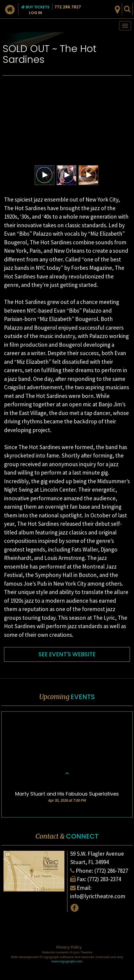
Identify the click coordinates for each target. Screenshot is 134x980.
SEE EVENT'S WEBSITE (67, 654)
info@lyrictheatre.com (98, 896)
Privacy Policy (69, 947)
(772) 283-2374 (104, 879)
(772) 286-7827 (111, 871)
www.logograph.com (67, 961)
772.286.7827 (68, 7)
